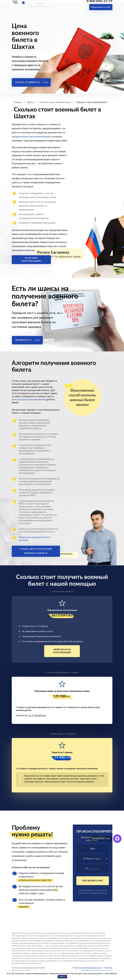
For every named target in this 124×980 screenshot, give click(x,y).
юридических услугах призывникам (31, 137)
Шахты (40, 3)
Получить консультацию (31, 260)
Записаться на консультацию (62, 651)
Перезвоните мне (101, 7)
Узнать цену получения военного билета (36, 551)
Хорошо (62, 977)
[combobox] (93, 859)
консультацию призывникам (27, 399)
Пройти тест (27, 340)
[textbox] (93, 859)
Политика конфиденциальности (87, 968)
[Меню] (15, 2)
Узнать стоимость (31, 82)
